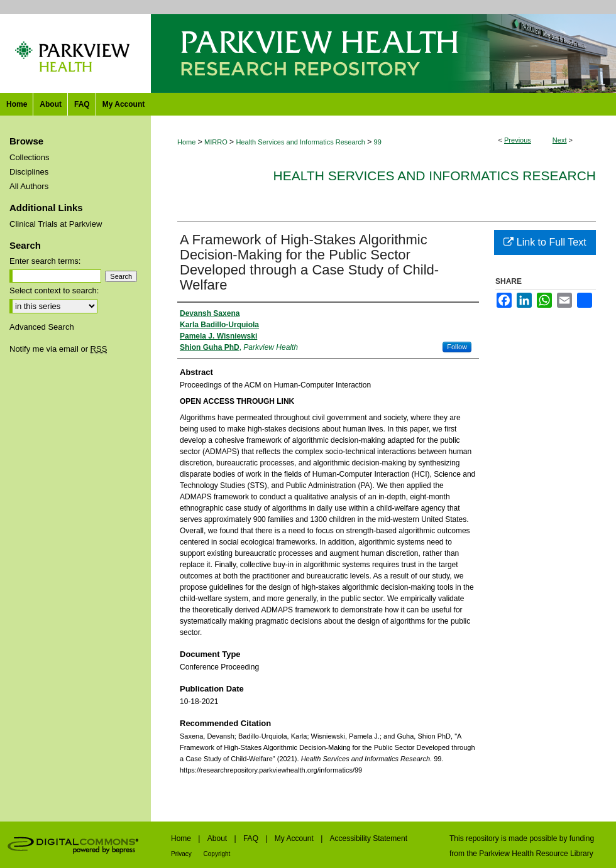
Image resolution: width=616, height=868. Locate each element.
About (218, 838)
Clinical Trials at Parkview (56, 224)
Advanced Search (42, 327)
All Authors (29, 186)
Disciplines (29, 172)
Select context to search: (54, 290)
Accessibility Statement (369, 838)
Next (560, 140)
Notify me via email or (58, 349)
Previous (518, 140)
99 (378, 142)
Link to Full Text (545, 242)
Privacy (182, 854)
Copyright (217, 854)
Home (186, 142)
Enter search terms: (45, 261)
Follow (457, 347)
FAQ (252, 838)
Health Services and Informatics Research (300, 142)
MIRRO (216, 142)
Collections (30, 157)
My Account (295, 838)
